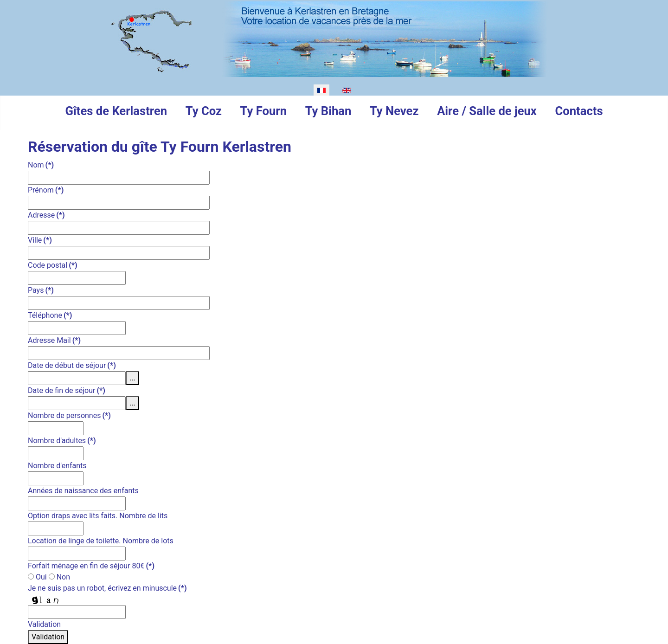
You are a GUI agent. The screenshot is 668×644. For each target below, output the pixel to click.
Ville (40, 240)
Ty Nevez (394, 111)
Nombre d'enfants (57, 466)
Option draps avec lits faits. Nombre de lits (98, 516)
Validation (44, 624)
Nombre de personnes (69, 415)
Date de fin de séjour (67, 390)
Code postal (53, 265)
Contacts (579, 111)
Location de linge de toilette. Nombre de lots (101, 541)
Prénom (46, 190)
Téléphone (50, 315)
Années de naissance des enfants (83, 491)
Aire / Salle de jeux (487, 111)
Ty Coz (204, 111)
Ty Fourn (263, 111)
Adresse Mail (54, 340)
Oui (37, 577)
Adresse (46, 215)
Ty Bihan (328, 111)
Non (59, 577)
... (132, 378)
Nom (41, 165)
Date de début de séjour (72, 365)
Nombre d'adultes (62, 441)
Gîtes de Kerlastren (116, 111)
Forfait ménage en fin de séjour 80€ (91, 566)
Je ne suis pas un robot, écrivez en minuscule (107, 588)
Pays (41, 290)
